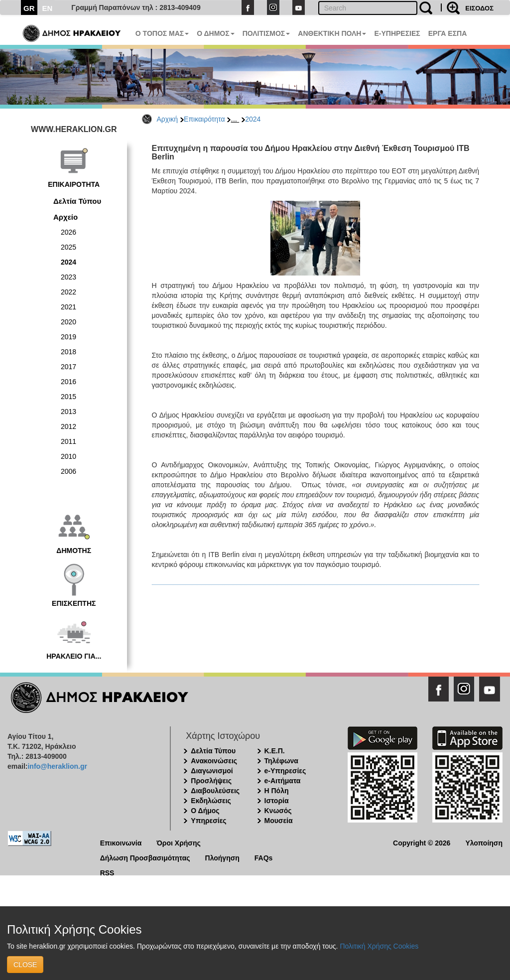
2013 (68, 412)
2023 (68, 277)
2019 (68, 337)
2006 (68, 471)
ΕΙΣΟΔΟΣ (479, 8)
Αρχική (168, 119)
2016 (68, 382)
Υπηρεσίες (208, 821)
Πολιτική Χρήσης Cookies (379, 946)
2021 (68, 307)
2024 (253, 119)
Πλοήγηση (222, 857)
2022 (68, 292)
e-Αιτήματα (283, 781)
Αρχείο (65, 217)
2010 (68, 456)
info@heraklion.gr (57, 766)
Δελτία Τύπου (77, 201)
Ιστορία (277, 801)
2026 (68, 232)
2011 (68, 441)
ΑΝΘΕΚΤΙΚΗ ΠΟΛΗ (332, 33)
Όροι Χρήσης (179, 842)
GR (29, 8)
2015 (68, 397)
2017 (68, 367)
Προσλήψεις (211, 781)
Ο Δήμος (205, 811)
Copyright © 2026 (422, 842)
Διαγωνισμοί (212, 771)
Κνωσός (278, 811)
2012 (68, 426)
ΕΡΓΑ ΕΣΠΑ (448, 33)
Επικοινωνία (121, 842)
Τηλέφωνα (281, 761)
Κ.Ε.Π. (275, 751)
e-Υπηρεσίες (285, 771)
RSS (107, 872)
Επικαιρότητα (204, 119)
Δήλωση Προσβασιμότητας (145, 857)
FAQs (264, 857)
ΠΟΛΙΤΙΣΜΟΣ (266, 33)
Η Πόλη (277, 791)
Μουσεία (279, 821)
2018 (68, 352)
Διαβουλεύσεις (215, 791)
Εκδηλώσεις (211, 801)
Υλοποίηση (484, 842)
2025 (68, 247)
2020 (68, 322)
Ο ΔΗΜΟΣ (215, 33)
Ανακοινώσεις (214, 761)
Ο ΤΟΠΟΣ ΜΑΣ (162, 33)
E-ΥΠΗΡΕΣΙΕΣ (397, 33)
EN (48, 8)
